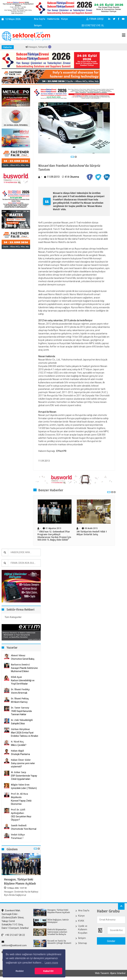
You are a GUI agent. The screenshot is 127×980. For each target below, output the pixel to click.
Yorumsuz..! (17, 838)
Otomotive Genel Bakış (23, 659)
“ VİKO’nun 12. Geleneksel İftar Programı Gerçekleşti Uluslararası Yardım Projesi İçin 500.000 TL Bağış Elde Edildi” (54, 536)
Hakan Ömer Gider (21, 760)
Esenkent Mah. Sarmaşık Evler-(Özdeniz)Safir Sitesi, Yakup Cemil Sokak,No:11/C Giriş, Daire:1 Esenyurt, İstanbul (15, 919)
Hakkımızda (53, 19)
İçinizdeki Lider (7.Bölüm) (24, 788)
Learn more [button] (51, 963)
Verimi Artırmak (19, 693)
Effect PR (61, 451)
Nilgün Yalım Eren (20, 785)
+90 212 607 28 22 (13, 935)
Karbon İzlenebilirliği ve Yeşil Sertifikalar (23, 682)
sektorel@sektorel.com (14, 944)
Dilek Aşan (16, 677)
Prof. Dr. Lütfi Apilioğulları (18, 811)
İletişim (38, 25)
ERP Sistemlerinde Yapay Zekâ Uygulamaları (24, 777)
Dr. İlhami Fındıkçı (20, 689)
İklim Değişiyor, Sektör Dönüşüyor (58, 921)
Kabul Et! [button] (48, 971)
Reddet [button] (20, 971)
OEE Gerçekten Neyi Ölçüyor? (21, 818)
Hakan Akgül (17, 751)
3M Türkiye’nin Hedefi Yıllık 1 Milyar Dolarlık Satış (92, 533)
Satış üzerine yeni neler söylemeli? (23, 765)
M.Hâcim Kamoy (19, 702)
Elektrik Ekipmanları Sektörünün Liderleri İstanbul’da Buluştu (57, 932)
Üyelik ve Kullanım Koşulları (83, 929)
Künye (65, 19)
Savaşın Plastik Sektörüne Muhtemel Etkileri (24, 670)
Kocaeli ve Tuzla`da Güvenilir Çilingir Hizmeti (59, 942)
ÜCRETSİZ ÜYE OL (93, 25)
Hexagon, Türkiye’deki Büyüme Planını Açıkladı (20, 882)
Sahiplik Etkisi (18, 723)
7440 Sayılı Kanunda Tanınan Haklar (21, 713)
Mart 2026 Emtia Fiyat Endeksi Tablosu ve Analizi (25, 734)
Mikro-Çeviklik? (19, 745)
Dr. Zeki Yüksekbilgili (22, 720)
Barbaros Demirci (20, 665)
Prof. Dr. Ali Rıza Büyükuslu (19, 796)
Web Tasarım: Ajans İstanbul (110, 973)
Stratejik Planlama (20, 754)
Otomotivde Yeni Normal (24, 829)
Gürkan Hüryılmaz (20, 729)
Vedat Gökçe (18, 835)
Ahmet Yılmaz (18, 656)
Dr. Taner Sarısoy (20, 708)
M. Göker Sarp (19, 772)
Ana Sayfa (40, 19)
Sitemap (83, 943)
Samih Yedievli (19, 826)
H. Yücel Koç (17, 742)
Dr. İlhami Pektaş (20, 699)
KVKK (81, 921)
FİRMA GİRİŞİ (95, 19)
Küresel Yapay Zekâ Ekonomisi (21, 802)
